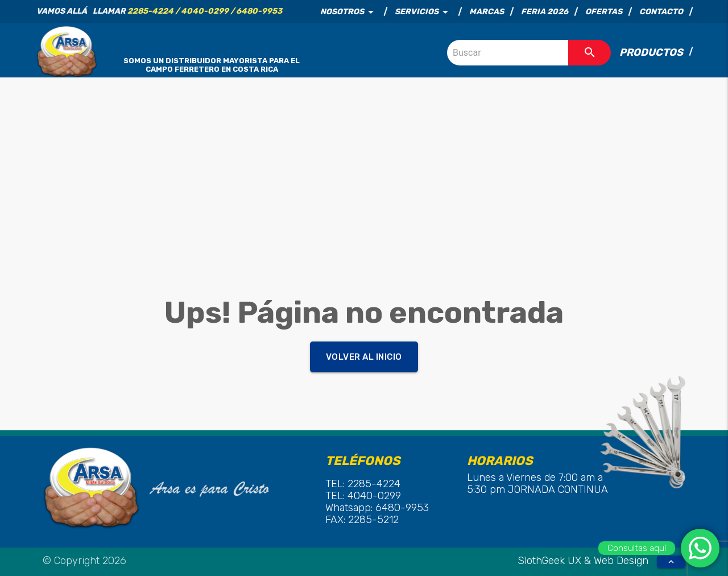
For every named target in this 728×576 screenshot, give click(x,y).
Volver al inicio (364, 357)
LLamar (187, 11)
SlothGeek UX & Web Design (584, 561)
